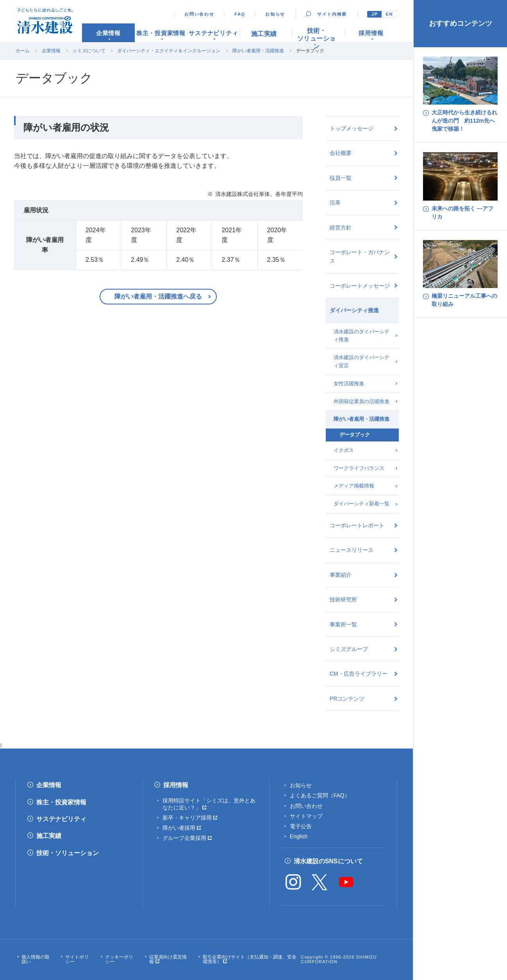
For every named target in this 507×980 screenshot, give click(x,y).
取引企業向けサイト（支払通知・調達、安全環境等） (250, 959)
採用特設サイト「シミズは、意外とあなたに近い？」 (209, 804)
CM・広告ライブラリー (359, 674)
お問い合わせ (199, 14)
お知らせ (275, 14)
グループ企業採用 (184, 838)
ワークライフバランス (359, 468)
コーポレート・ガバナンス (360, 256)
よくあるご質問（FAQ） (320, 795)
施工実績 (49, 836)
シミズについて (89, 51)
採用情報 (176, 785)
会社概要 (341, 153)
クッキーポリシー (119, 959)
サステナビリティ (61, 819)
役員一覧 (341, 178)
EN (389, 14)
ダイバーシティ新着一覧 (362, 504)
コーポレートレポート (357, 525)
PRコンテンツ (347, 699)
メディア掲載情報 (354, 486)
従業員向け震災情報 (168, 959)
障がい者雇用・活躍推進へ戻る (158, 296)
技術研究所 (343, 599)
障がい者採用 (179, 828)
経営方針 (341, 228)
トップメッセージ (352, 128)
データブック (355, 435)
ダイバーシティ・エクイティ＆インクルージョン (169, 51)
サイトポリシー (77, 959)
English (299, 836)
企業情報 (51, 51)
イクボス (344, 450)
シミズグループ (349, 649)
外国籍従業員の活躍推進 (362, 401)
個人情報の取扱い (36, 959)
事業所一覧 (343, 624)
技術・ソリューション (68, 853)
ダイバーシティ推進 (354, 310)
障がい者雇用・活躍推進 (258, 51)
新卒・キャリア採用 (187, 818)
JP (375, 14)
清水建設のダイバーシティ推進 (362, 336)
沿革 (335, 203)
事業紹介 (341, 575)
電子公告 (301, 826)
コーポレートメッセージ (360, 286)
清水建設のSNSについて (328, 861)
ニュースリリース (352, 550)
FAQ (240, 14)
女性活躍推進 (349, 383)
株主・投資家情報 (61, 802)
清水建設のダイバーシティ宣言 (362, 361)
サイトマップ (306, 816)
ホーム (23, 51)
